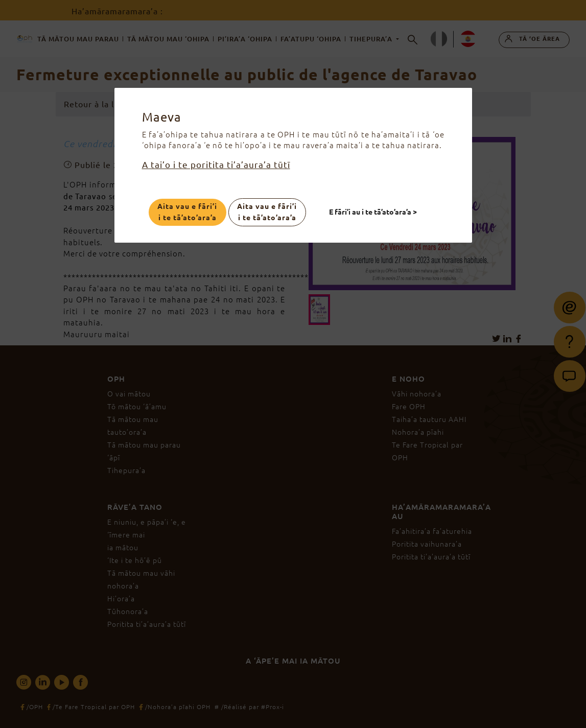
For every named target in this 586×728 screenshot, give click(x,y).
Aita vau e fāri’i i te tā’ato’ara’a (187, 212)
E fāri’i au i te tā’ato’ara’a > (373, 212)
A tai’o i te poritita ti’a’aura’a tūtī (216, 165)
